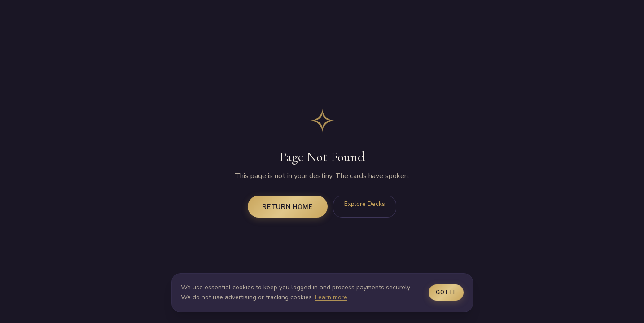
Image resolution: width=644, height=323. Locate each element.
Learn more (331, 297)
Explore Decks (365, 204)
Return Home (288, 207)
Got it (446, 292)
